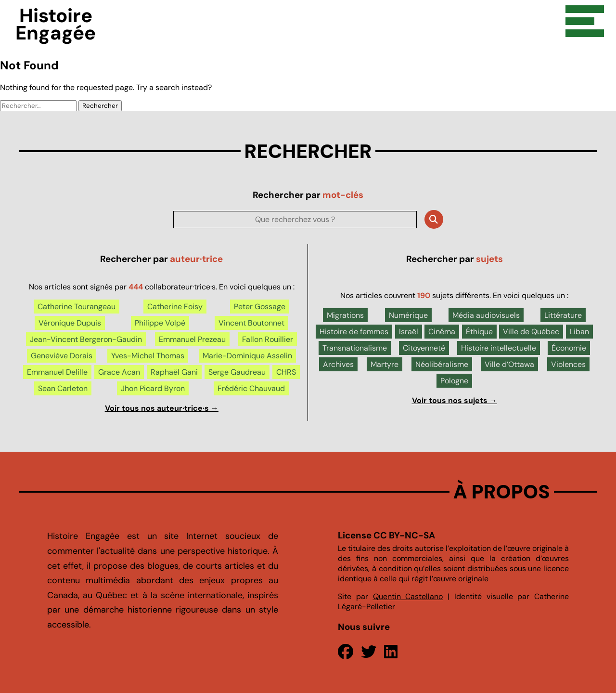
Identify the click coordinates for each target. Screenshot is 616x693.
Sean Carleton (63, 388)
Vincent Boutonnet (251, 323)
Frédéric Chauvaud (251, 388)
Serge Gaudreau (237, 372)
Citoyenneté (424, 348)
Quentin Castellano (408, 596)
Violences (568, 364)
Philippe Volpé (160, 323)
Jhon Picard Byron (153, 388)
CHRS (286, 372)
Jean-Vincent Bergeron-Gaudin (86, 339)
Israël (409, 332)
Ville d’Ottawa (509, 364)
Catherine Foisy (175, 307)
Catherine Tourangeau (77, 307)
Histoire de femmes (354, 332)
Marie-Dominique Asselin (247, 356)
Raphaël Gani (174, 372)
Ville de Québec (531, 332)
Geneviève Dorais (62, 356)
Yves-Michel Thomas (148, 356)
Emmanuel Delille (57, 372)
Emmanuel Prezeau (192, 339)
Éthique (479, 332)
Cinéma (442, 332)
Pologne (454, 381)
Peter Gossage (260, 307)
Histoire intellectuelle (499, 348)
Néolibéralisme (442, 364)
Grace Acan (119, 372)
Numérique (408, 315)
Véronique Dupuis (70, 323)
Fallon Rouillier (268, 339)
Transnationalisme (355, 348)
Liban (579, 332)
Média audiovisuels (486, 315)
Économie (569, 348)
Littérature (563, 315)
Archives (338, 364)
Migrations (345, 315)
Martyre (385, 364)
